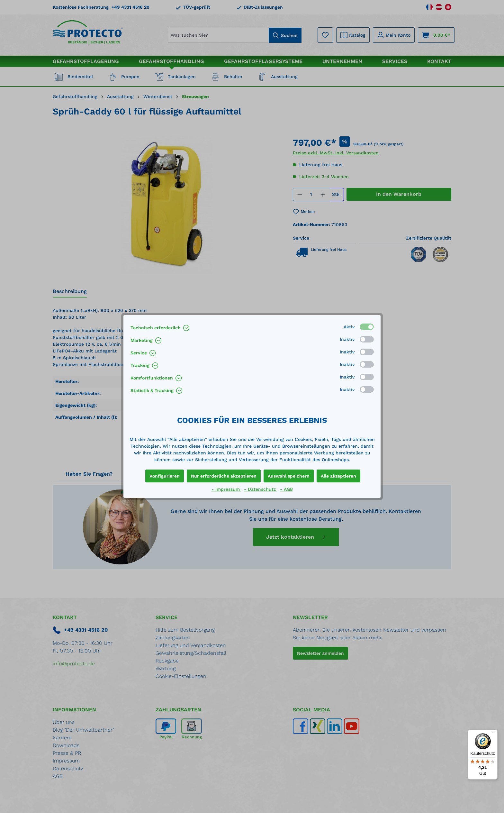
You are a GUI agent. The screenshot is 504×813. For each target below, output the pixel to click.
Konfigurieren (165, 476)
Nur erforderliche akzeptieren (224, 476)
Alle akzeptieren (338, 476)
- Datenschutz (261, 489)
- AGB (286, 489)
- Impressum (226, 489)
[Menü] (494, 734)
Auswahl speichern (289, 476)
